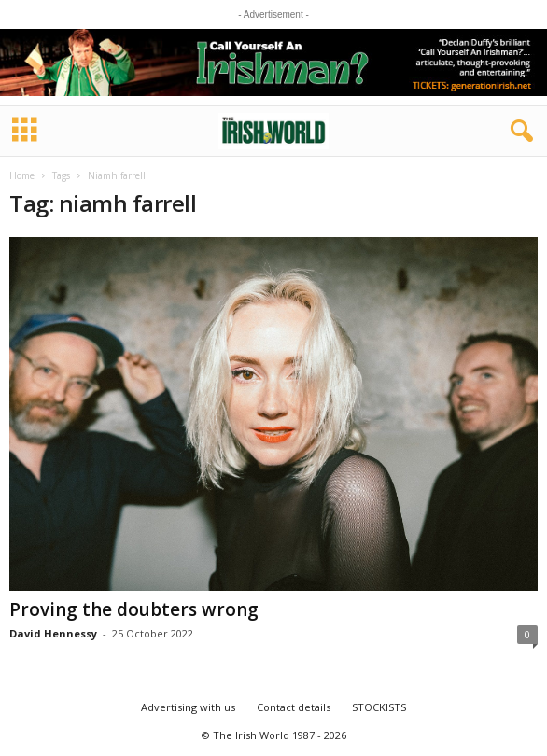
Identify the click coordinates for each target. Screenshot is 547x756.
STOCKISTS (379, 707)
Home (22, 175)
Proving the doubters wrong (134, 609)
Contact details (294, 707)
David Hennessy (53, 633)
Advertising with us (188, 707)
